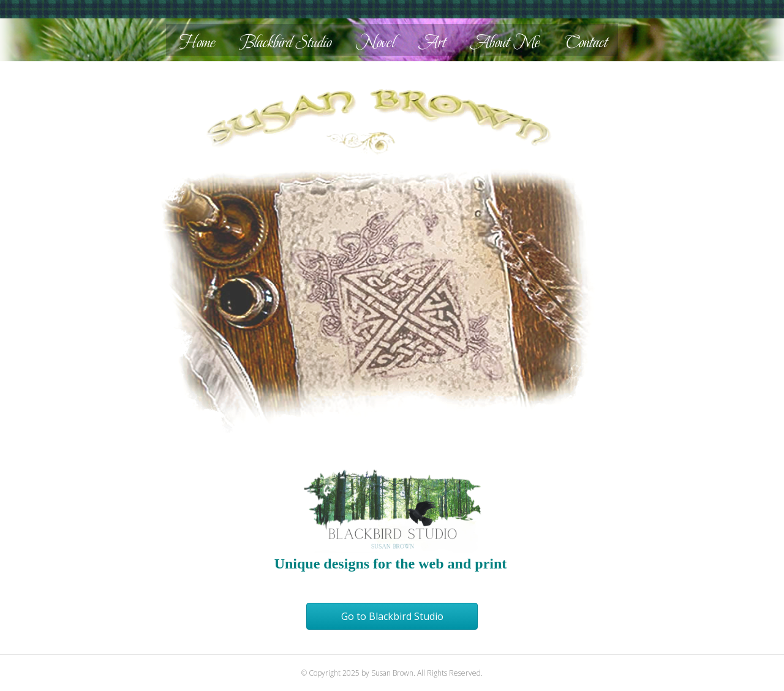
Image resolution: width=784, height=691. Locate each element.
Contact (586, 42)
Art (432, 42)
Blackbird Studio (286, 42)
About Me (505, 42)
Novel (375, 42)
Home (198, 42)
